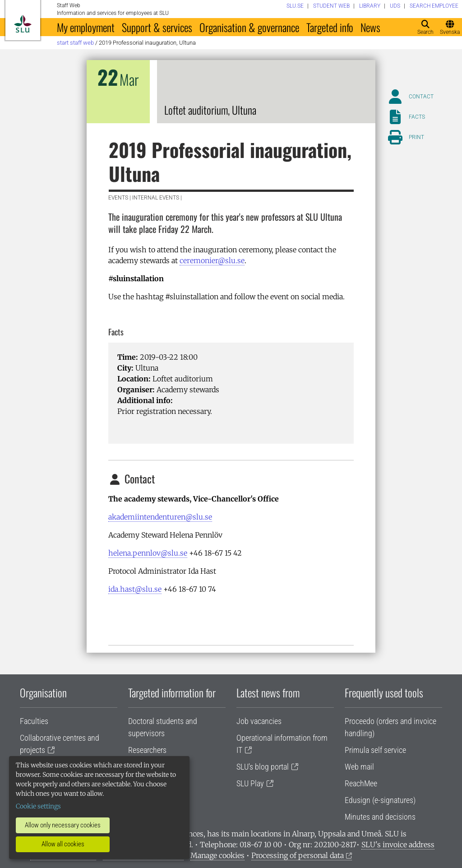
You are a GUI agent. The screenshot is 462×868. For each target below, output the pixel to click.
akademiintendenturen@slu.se (160, 517)
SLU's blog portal (263, 767)
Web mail (359, 767)
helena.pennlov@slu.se (148, 553)
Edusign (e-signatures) (380, 800)
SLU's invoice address (398, 845)
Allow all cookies (63, 844)
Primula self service (375, 750)
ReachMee (361, 783)
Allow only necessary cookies (63, 825)
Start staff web (75, 43)
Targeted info (330, 27)
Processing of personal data (298, 855)
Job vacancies (259, 721)
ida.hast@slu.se (135, 589)
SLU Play (250, 783)
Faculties (34, 721)
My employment (86, 27)
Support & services (157, 27)
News (370, 27)
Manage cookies (217, 855)
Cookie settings (38, 806)
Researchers (147, 750)
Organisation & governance (249, 27)
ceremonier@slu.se (212, 260)
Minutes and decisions (380, 817)
